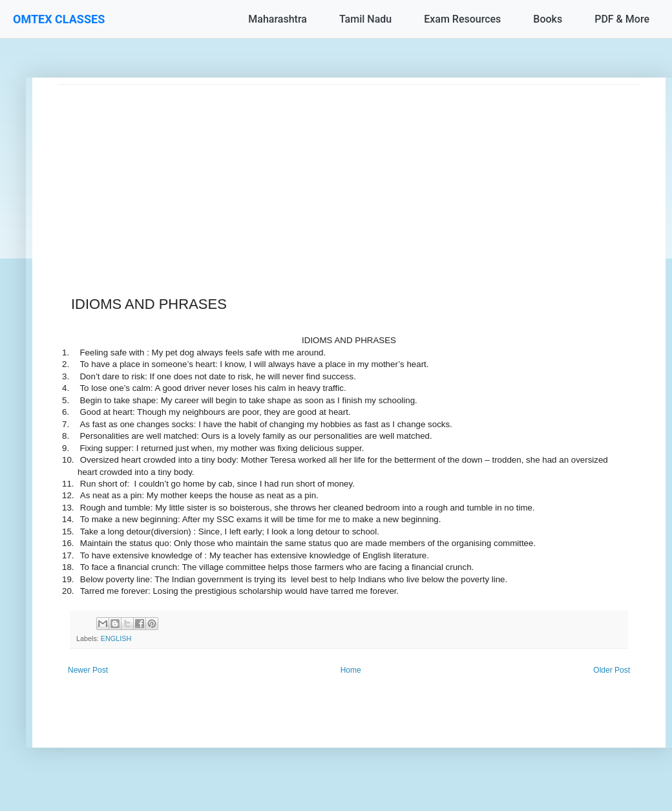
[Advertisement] (349, 175)
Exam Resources (462, 19)
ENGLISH (116, 638)
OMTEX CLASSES (59, 19)
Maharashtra (278, 19)
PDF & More (622, 19)
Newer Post (88, 670)
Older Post (612, 670)
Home (351, 670)
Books (548, 19)
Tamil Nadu (365, 19)
